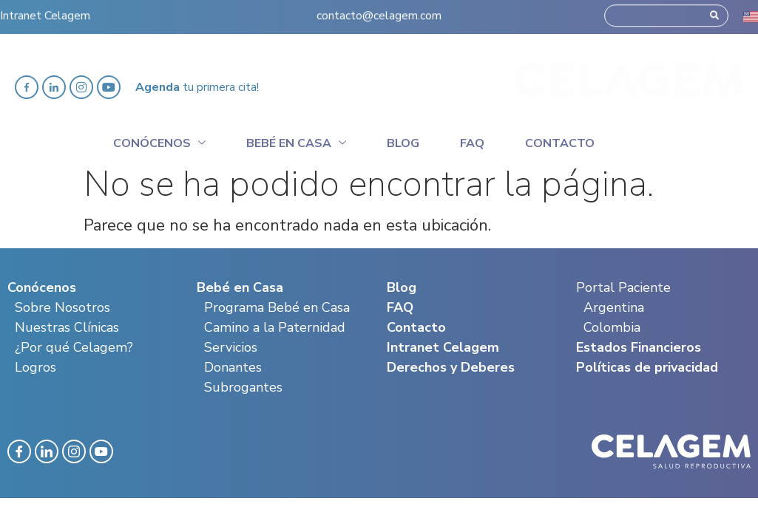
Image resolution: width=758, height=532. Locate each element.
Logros (35, 367)
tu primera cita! (197, 87)
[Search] (714, 12)
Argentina (614, 307)
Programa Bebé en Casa (277, 307)
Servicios (231, 347)
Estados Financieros (639, 347)
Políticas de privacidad (647, 367)
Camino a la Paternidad (275, 327)
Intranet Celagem (45, 12)
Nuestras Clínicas (67, 327)
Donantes (233, 367)
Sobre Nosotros (62, 307)
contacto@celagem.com (379, 12)
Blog (403, 143)
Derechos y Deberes (451, 367)
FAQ (400, 307)
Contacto (560, 143)
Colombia (612, 327)
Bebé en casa (296, 141)
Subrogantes (243, 387)
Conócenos (159, 141)
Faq (472, 143)
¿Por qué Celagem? (74, 347)
